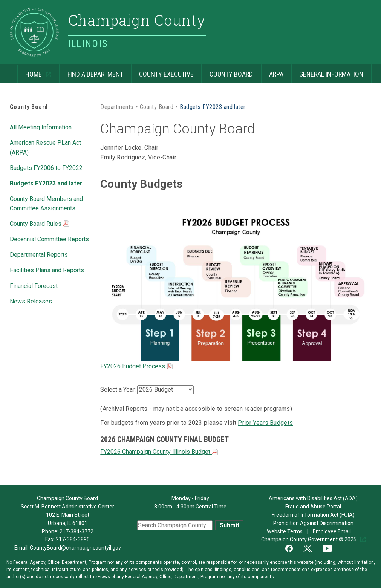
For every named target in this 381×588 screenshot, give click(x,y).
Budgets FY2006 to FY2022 (46, 168)
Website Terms (285, 531)
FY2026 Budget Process (136, 366)
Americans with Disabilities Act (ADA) (313, 498)
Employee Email (332, 531)
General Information (331, 74)
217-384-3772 (77, 531)
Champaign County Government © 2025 (309, 539)
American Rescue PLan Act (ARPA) (45, 147)
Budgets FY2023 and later (46, 183)
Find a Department (95, 74)
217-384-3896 (73, 539)
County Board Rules (39, 224)
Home (30, 71)
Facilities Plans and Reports (47, 270)
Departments (117, 107)
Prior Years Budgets (265, 423)
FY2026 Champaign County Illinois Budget (159, 452)
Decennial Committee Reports (49, 239)
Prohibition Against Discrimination (313, 523)
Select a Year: (119, 390)
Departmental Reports (39, 255)
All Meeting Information (41, 127)
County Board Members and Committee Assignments (46, 204)
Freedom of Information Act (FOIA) (313, 515)
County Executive (166, 74)
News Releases (31, 301)
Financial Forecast (34, 286)
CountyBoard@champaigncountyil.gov (75, 548)
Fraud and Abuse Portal (313, 507)
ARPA (276, 74)
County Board (231, 74)
